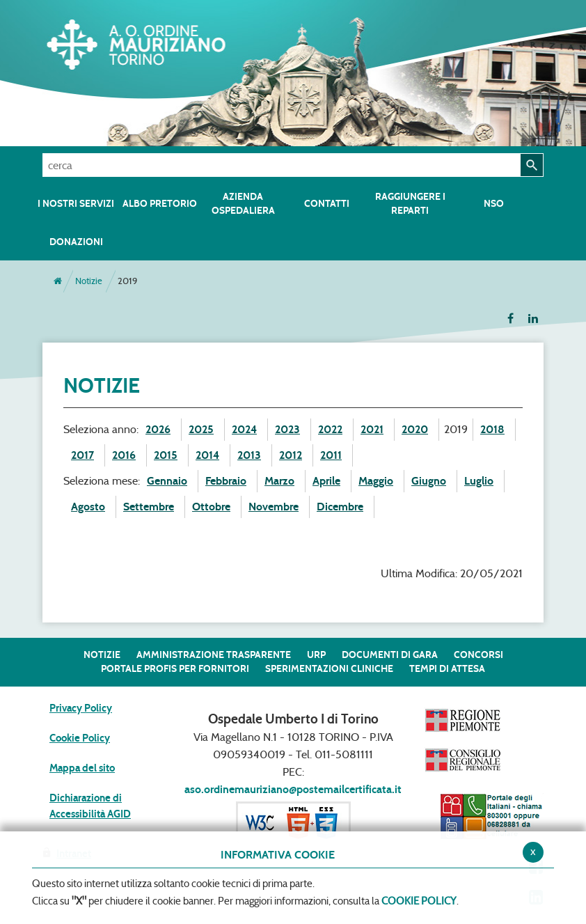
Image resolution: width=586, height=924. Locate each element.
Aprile (326, 481)
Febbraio (226, 481)
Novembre (274, 507)
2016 (124, 455)
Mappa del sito (82, 768)
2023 (287, 429)
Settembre (149, 507)
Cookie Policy (80, 738)
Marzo (279, 481)
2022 (330, 429)
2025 (201, 429)
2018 (492, 429)
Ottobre (211, 507)
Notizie (89, 281)
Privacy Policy (81, 708)
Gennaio (167, 481)
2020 (415, 429)
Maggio (376, 481)
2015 (166, 455)
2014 (207, 455)
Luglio (479, 481)
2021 (372, 429)
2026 (158, 429)
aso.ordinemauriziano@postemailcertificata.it (293, 789)
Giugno (429, 481)
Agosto (88, 507)
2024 (244, 429)
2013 (249, 455)
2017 (82, 455)
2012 (291, 455)
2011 (331, 455)
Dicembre (340, 507)
